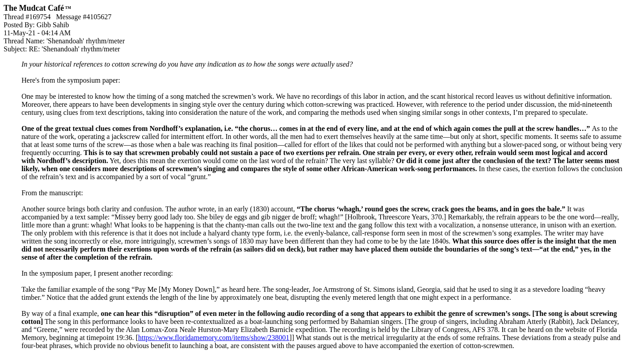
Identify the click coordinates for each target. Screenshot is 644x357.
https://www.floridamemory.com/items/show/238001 (214, 338)
